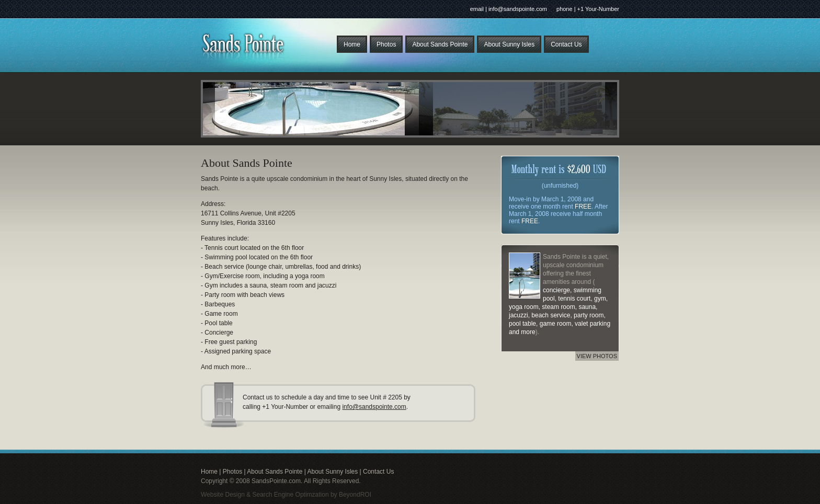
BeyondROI (355, 495)
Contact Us (566, 44)
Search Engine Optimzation (291, 495)
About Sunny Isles (509, 44)
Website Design (223, 495)
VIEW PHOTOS (597, 356)
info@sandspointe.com (374, 407)
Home (352, 44)
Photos (386, 44)
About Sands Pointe (440, 44)
